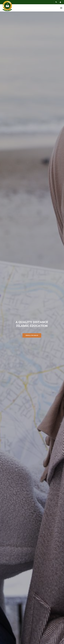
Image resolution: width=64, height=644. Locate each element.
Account (60, 2)
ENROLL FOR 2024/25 (32, 335)
